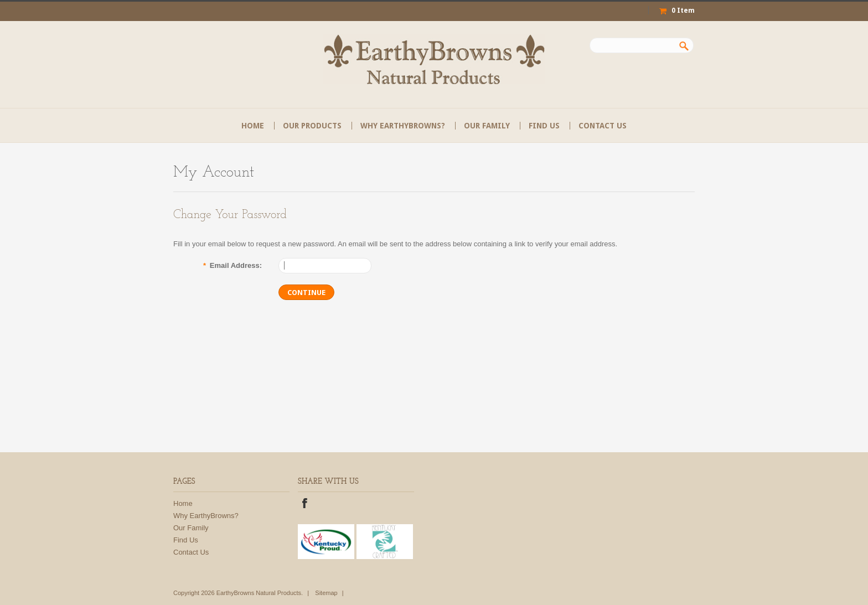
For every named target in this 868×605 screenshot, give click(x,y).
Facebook (305, 505)
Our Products (312, 126)
